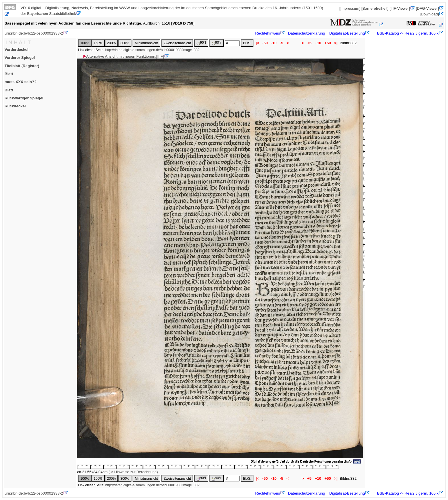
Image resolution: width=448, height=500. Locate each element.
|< (257, 43)
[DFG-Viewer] (427, 8)
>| (336, 43)
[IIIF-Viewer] (400, 8)
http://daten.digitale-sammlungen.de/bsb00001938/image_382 (153, 50)
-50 (265, 43)
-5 (282, 43)
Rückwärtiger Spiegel (24, 98)
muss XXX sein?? (21, 82)
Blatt (9, 74)
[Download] (429, 14)
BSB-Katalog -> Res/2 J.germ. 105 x (407, 33)
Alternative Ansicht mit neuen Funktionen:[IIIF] (123, 56)
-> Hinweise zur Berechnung (133, 472)
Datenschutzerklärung (307, 33)
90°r (217, 43)
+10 (318, 43)
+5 (309, 43)
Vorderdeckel (16, 50)
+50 (328, 43)
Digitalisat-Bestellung (347, 33)
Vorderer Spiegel (20, 58)
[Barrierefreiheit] (375, 8)
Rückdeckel (15, 106)
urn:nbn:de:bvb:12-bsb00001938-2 (34, 33)
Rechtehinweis (268, 33)
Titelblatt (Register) (22, 66)
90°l (201, 43)
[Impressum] (350, 8)
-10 (274, 43)
